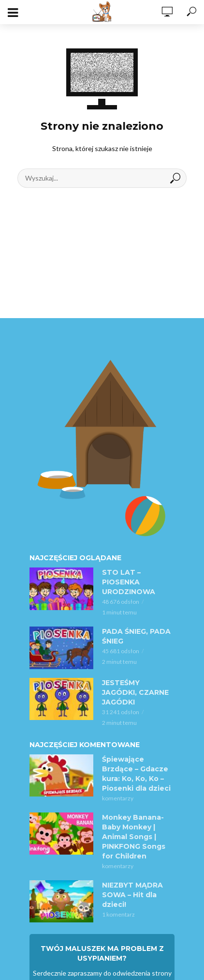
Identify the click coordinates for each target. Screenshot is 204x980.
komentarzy (118, 798)
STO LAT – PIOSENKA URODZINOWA (129, 582)
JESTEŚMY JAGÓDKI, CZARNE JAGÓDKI (135, 692)
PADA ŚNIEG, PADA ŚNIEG (136, 636)
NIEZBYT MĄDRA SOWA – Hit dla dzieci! (132, 895)
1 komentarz (118, 914)
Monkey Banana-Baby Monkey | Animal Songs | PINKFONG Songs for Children (134, 837)
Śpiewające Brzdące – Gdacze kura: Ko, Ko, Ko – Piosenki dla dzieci (136, 774)
